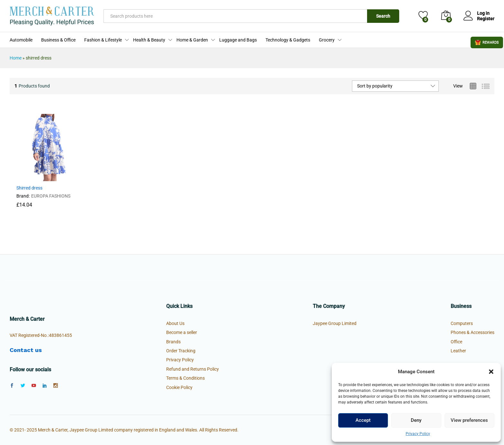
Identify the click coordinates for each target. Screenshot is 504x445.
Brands (173, 342)
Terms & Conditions (185, 378)
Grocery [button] (327, 40)
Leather (458, 351)
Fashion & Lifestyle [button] (103, 40)
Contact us (26, 350)
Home (16, 58)
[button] (491, 372)
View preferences (469, 420)
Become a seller (182, 332)
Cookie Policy (179, 387)
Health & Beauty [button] (149, 40)
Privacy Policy (418, 434)
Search (383, 16)
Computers (462, 323)
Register (486, 19)
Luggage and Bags (238, 40)
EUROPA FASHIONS (51, 196)
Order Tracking (181, 351)
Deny (416, 420)
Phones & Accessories (473, 332)
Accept (363, 420)
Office (456, 342)
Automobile (21, 40)
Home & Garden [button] (192, 40)
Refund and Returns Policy (193, 369)
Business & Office (58, 40)
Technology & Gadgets (288, 40)
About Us (175, 323)
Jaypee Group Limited (335, 323)
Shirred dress (29, 188)
